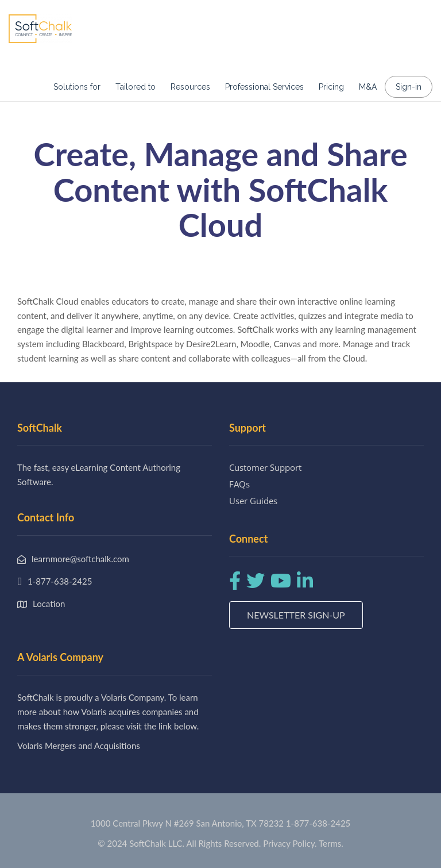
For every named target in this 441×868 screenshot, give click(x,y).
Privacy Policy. (290, 843)
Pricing (331, 87)
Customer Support (265, 467)
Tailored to (136, 87)
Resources (190, 87)
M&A (368, 87)
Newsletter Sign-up (296, 615)
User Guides (253, 501)
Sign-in (409, 87)
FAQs (239, 484)
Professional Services (264, 87)
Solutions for (77, 87)
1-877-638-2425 (318, 823)
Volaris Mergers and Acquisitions (79, 746)
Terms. (331, 843)
